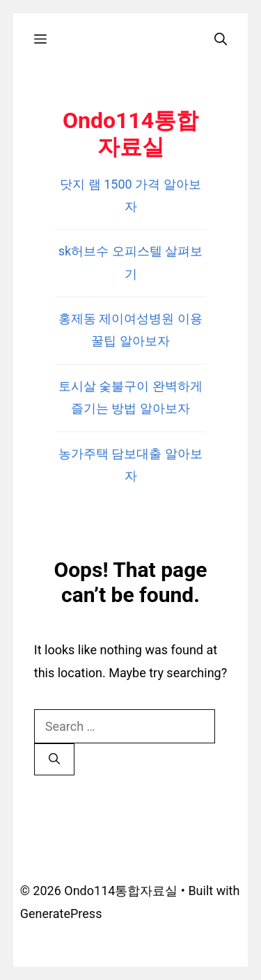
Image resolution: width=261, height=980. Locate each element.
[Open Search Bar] (221, 39)
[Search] (54, 759)
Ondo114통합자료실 (130, 134)
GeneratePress (61, 914)
